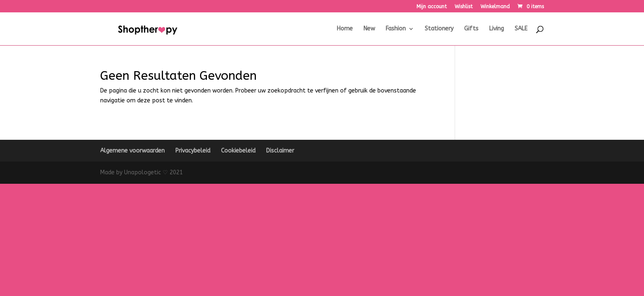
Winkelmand (495, 7)
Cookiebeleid (238, 151)
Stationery (439, 29)
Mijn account (432, 7)
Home (345, 29)
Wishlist (464, 7)
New (369, 29)
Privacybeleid (193, 151)
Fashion (396, 29)
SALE (521, 29)
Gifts (471, 29)
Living (497, 29)
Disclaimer (280, 151)
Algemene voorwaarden (132, 151)
